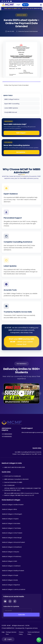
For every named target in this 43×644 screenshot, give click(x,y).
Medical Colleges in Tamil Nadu (12, 528)
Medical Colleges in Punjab (10, 575)
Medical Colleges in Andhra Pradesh (13, 505)
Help (3, 632)
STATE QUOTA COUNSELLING (13, 476)
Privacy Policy (21, 633)
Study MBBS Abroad (11, 112)
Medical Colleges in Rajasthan (11, 585)
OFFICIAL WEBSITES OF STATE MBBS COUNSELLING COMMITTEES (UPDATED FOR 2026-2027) (23, 489)
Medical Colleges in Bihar (10, 509)
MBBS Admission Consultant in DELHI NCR (16, 479)
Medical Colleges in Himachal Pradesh (14, 542)
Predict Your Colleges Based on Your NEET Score (27, 454)
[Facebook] (15, 601)
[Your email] (17, 610)
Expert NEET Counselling (12, 104)
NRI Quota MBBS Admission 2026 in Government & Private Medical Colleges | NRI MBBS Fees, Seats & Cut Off (21, 494)
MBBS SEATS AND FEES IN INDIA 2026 (15, 467)
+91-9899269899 (7, 434)
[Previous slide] (3, 393)
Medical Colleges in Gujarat (10, 519)
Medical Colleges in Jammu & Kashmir (14, 589)
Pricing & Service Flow (11, 633)
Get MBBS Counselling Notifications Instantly (28, 452)
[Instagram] (10, 601)
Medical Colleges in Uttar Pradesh (12, 533)
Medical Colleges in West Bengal (12, 538)
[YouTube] (5, 601)
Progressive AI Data (31, 628)
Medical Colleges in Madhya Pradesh (13, 571)
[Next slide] (40, 393)
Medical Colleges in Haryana (11, 552)
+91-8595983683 (7, 437)
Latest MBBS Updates (11, 108)
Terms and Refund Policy (33, 633)
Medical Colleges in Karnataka (11, 523)
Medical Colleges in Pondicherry (12, 556)
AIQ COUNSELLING (9, 485)
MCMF (9, 625)
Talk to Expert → (22, 133)
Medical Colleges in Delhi (10, 561)
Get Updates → (21, 152)
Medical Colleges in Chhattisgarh (12, 514)
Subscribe (22, 615)
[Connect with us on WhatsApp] (39, 640)
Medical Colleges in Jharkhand (11, 566)
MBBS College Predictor (12, 99)
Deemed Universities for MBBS (13, 482)
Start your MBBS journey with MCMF (21, 342)
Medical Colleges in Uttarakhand (12, 547)
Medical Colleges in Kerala (10, 580)
